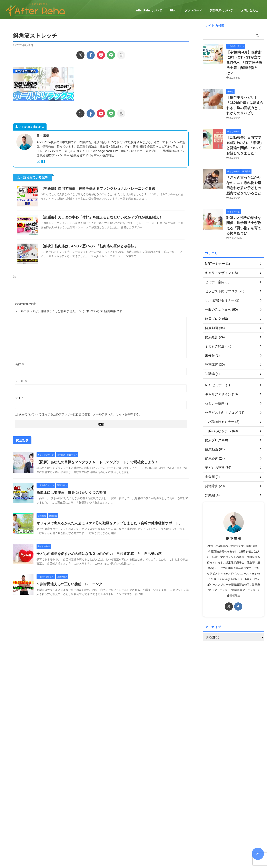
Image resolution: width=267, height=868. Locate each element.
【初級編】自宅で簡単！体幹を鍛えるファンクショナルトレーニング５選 (95, 189)
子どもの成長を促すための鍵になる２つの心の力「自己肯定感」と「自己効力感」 (97, 554)
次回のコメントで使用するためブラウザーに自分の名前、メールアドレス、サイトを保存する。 (80, 414)
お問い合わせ (249, 10)
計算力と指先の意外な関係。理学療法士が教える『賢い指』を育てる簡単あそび (245, 202)
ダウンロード (193, 10)
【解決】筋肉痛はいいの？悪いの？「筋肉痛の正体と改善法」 (86, 246)
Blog (173, 10)
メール (21, 381)
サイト (19, 398)
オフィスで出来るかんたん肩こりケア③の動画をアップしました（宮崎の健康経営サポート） (105, 523)
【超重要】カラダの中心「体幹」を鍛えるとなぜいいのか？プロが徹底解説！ (98, 217)
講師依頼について (221, 10)
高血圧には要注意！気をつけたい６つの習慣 (69, 493)
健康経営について (115, 848)
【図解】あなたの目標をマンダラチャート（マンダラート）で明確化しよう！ (94, 462)
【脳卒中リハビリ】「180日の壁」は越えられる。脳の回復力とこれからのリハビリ (245, 94)
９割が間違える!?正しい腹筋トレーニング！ (69, 584)
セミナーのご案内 (139, 848)
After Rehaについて (149, 10)
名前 (20, 364)
